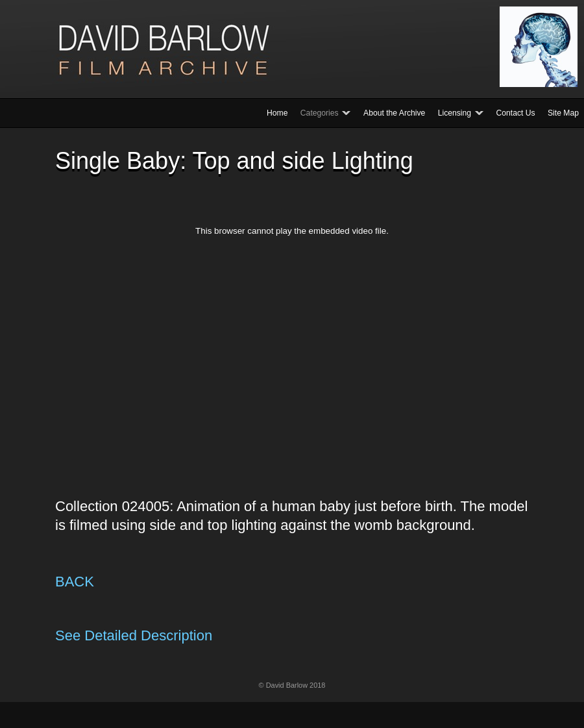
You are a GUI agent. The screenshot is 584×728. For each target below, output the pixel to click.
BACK (75, 582)
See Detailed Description (134, 635)
